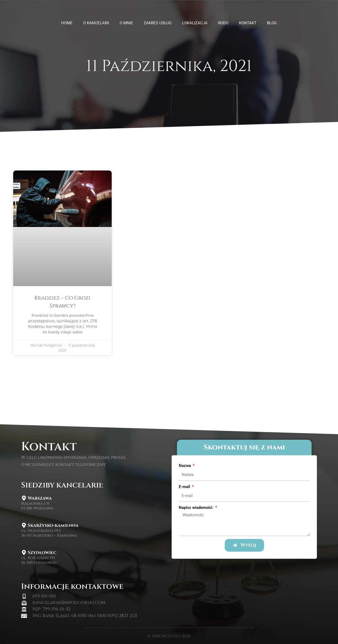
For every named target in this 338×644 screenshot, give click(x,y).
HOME (67, 23)
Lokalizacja (195, 23)
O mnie (126, 23)
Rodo (223, 23)
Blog (272, 23)
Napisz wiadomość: (197, 508)
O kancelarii (96, 23)
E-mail (185, 487)
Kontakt (248, 23)
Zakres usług (158, 23)
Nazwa (185, 466)
